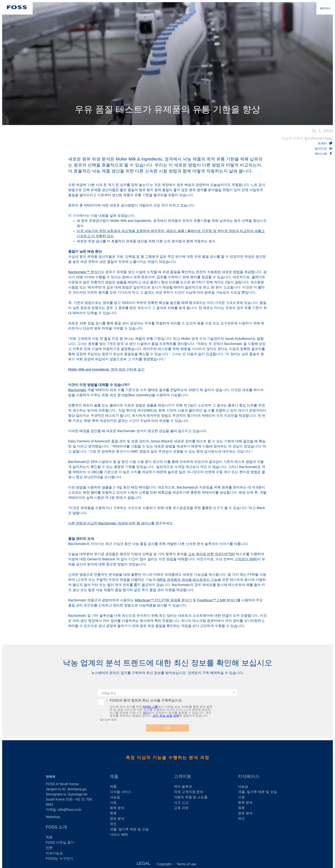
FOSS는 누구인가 (59, 859)
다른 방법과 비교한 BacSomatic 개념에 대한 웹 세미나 (110, 523)
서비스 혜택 (119, 835)
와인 (113, 824)
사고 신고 (181, 803)
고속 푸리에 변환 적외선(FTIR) (212, 554)
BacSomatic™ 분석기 (85, 272)
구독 (167, 728)
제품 (114, 777)
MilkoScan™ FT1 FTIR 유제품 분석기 (164, 600)
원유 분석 (117, 819)
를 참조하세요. (162, 523)
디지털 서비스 (120, 792)
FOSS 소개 (56, 827)
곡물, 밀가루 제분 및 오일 (129, 829)
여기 (146, 713)
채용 (49, 837)
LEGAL (143, 864)
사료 (113, 803)
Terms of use (187, 864)
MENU (325, 8)
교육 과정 (181, 808)
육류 (113, 813)
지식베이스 (249, 777)
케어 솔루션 (183, 787)
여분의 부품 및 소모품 (191, 797)
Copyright (164, 864)
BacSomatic (77, 390)
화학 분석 (117, 808)
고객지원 (182, 777)
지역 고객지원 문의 (189, 792)
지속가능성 (54, 853)
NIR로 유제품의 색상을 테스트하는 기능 (187, 580)
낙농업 (115, 797)
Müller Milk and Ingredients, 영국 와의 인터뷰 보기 (106, 370)
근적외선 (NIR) (246, 559)
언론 (49, 848)
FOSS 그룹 (150, 707)
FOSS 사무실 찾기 (60, 843)
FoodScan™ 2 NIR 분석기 (217, 600)
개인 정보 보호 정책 (165, 716)
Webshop (53, 817)
